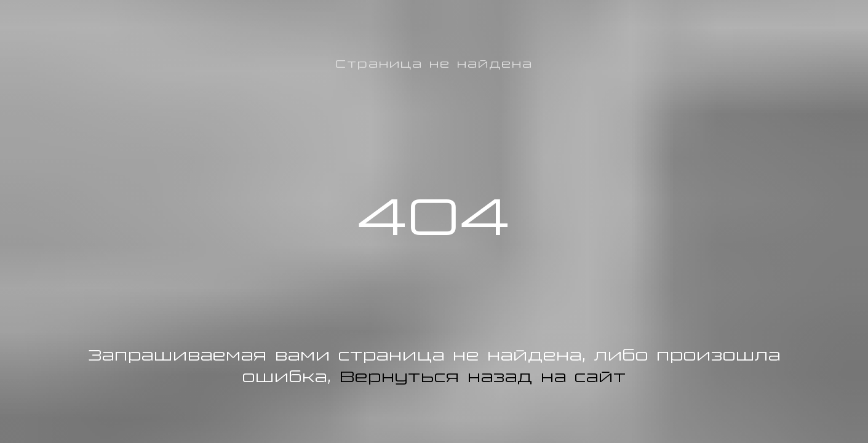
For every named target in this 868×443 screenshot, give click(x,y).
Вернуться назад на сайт (483, 377)
